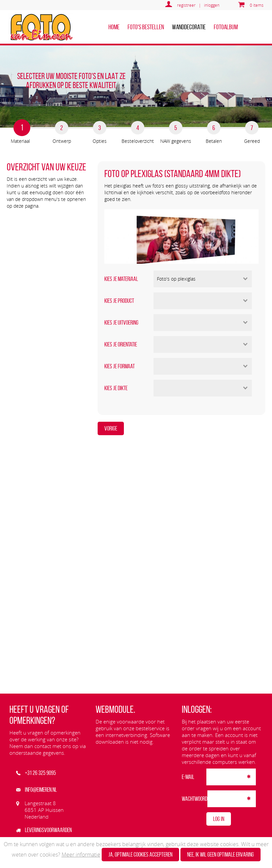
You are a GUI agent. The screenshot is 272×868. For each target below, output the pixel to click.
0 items (257, 5)
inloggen (212, 5)
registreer (186, 5)
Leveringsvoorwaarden (44, 830)
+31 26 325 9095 (36, 773)
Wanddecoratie (189, 27)
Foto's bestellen (146, 27)
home (114, 27)
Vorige (111, 428)
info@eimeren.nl (37, 790)
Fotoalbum (226, 27)
